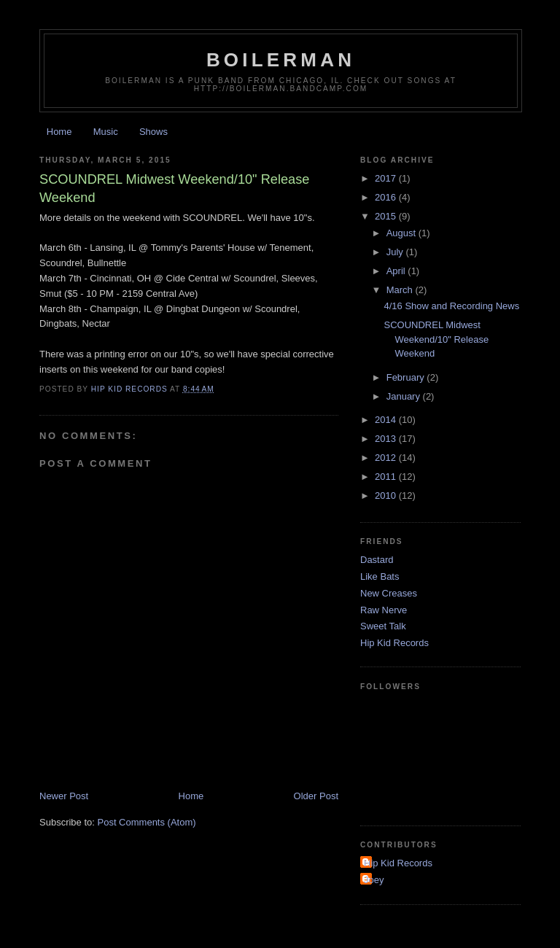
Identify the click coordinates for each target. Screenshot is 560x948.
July (396, 252)
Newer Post (64, 796)
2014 (387, 420)
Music (106, 132)
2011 (387, 477)
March (401, 290)
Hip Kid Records (394, 643)
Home (59, 132)
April (397, 271)
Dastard (377, 560)
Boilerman (281, 60)
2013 (387, 439)
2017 (387, 178)
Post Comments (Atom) (147, 822)
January (405, 396)
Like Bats (380, 576)
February (407, 377)
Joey (374, 880)
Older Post (316, 796)
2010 (387, 496)
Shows (153, 132)
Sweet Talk (383, 626)
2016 (387, 197)
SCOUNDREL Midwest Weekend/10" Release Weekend (436, 339)
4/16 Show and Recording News (451, 306)
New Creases (389, 593)
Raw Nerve (384, 610)
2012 (387, 458)
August (402, 233)
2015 (387, 216)
